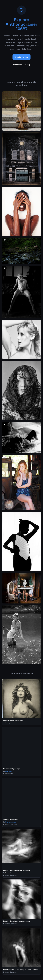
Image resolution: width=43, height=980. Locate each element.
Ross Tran (9, 771)
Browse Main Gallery (21, 65)
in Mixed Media (8, 774)
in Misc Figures (8, 723)
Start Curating (21, 57)
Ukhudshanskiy (11, 822)
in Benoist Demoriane (10, 824)
